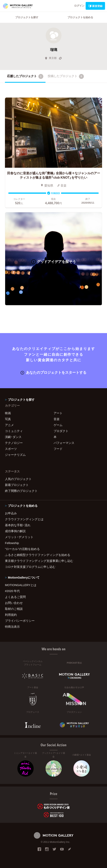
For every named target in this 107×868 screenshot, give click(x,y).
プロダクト (61, 431)
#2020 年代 (12, 591)
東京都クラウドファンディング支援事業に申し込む (39, 561)
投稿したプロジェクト (66, 76)
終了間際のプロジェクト (21, 491)
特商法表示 (12, 627)
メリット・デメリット (19, 537)
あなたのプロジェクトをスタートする (53, 372)
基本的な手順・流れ (18, 525)
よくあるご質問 (15, 597)
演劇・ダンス (13, 437)
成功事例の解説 (15, 531)
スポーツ (11, 449)
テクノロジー (14, 443)
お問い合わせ (14, 603)
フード (58, 449)
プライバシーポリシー (20, 621)
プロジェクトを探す (27, 17)
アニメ (9, 425)
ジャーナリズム (15, 455)
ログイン (79, 5)
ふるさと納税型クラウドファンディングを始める (38, 555)
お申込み (11, 513)
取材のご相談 (14, 609)
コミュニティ (14, 431)
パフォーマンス (64, 443)
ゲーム (58, 425)
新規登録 (95, 6)
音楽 (57, 419)
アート (58, 413)
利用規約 (11, 615)
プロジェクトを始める (80, 17)
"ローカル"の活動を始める (22, 549)
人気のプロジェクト (18, 479)
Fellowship (12, 543)
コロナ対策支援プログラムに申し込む (30, 567)
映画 (8, 413)
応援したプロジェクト (25, 76)
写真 (8, 419)
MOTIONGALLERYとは (21, 585)
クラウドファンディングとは (24, 519)
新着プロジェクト (17, 485)
